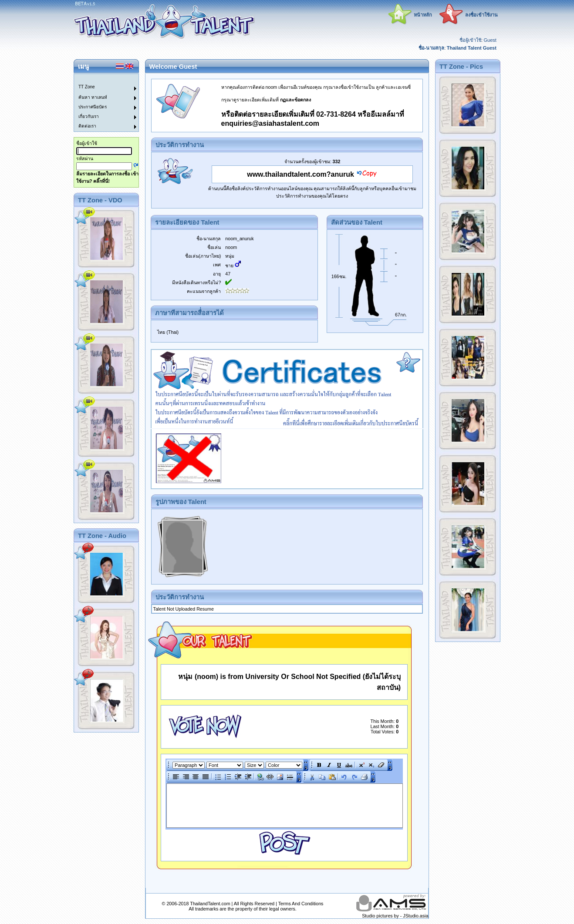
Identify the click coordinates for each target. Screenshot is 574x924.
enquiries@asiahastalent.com (270, 123)
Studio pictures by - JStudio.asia (395, 916)
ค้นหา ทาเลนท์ (93, 97)
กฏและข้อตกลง (295, 100)
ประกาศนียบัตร (93, 107)
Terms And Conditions (301, 904)
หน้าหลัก (423, 15)
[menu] (101, 103)
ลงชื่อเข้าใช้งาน (481, 15)
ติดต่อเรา (87, 126)
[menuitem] (101, 79)
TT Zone (87, 87)
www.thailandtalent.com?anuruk (301, 174)
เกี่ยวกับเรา (89, 116)
